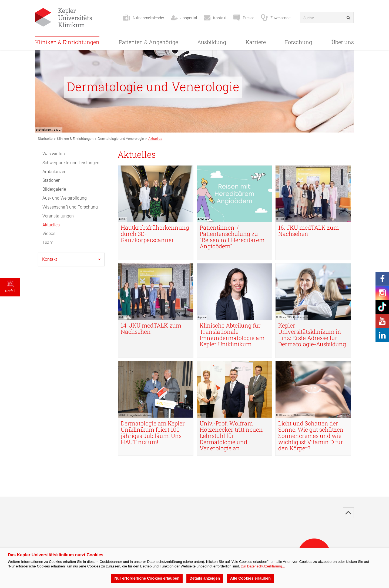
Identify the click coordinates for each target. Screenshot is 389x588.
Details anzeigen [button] (205, 578)
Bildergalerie (54, 189)
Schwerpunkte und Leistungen (71, 163)
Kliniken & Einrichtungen (67, 42)
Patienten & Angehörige (148, 42)
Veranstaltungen (58, 216)
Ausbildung (212, 42)
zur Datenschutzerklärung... (263, 566)
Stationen (51, 180)
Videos (49, 234)
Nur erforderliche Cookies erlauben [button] (147, 578)
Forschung (299, 42)
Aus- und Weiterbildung (65, 198)
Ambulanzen (54, 172)
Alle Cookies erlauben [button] (250, 578)
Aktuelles (51, 225)
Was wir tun (54, 154)
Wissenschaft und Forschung (70, 207)
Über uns (343, 42)
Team (48, 242)
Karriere (256, 42)
